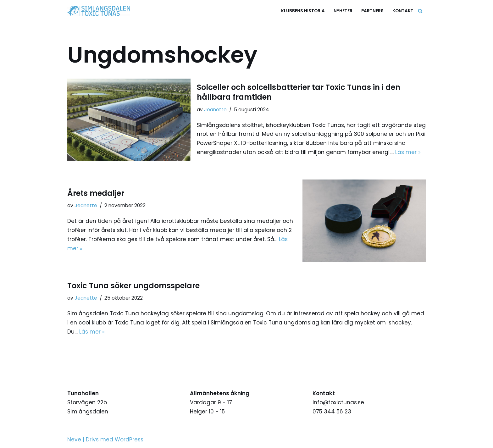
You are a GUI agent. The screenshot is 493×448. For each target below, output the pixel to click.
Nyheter (343, 11)
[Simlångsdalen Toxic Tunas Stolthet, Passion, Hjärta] (100, 11)
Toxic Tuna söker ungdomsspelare (133, 286)
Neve (74, 440)
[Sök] (420, 11)
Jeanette (215, 110)
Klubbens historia (303, 11)
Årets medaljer (96, 193)
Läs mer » (408, 152)
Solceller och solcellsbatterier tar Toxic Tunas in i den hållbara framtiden (299, 92)
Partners (372, 11)
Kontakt (403, 11)
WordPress (129, 440)
